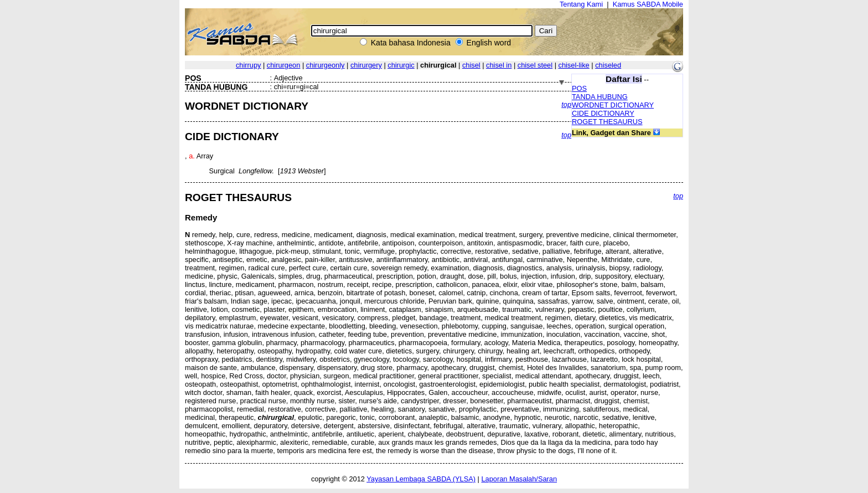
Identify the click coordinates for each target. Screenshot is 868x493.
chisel (471, 65)
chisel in (499, 65)
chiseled (608, 65)
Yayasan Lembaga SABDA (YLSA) (421, 479)
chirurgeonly (325, 65)
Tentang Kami (581, 4)
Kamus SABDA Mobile (648, 4)
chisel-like (574, 65)
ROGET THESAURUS (607, 122)
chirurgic (401, 65)
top (566, 104)
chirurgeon (283, 65)
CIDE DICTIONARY (603, 113)
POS (579, 88)
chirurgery (366, 65)
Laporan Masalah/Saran (519, 479)
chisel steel (535, 65)
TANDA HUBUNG (600, 97)
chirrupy (249, 65)
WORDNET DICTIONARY (613, 105)
